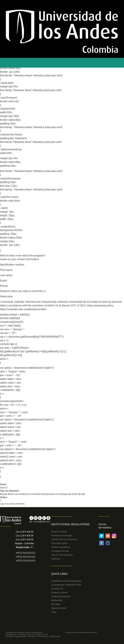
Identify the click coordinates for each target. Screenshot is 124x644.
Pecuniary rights (59, 543)
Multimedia (57, 600)
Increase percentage (62, 535)
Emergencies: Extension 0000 (66, 585)
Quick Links (59, 574)
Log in (3, 504)
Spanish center (59, 608)
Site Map (56, 604)
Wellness (56, 559)
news (54, 612)
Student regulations (61, 547)
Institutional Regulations (70, 524)
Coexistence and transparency (66, 581)
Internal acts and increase (64, 539)
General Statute (59, 532)
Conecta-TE (57, 589)
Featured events (59, 593)
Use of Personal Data (62, 555)
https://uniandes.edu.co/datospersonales (23, 309)
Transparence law (60, 551)
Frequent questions (61, 596)
